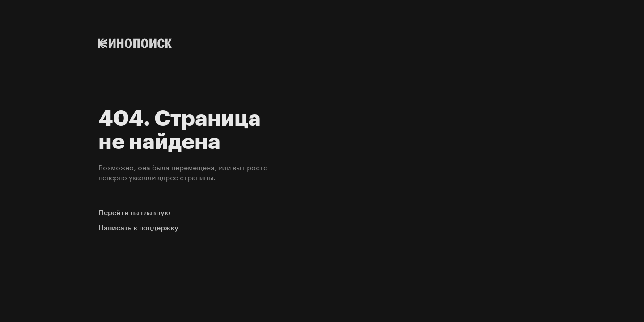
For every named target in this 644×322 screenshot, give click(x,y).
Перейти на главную (134, 213)
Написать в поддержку (138, 228)
